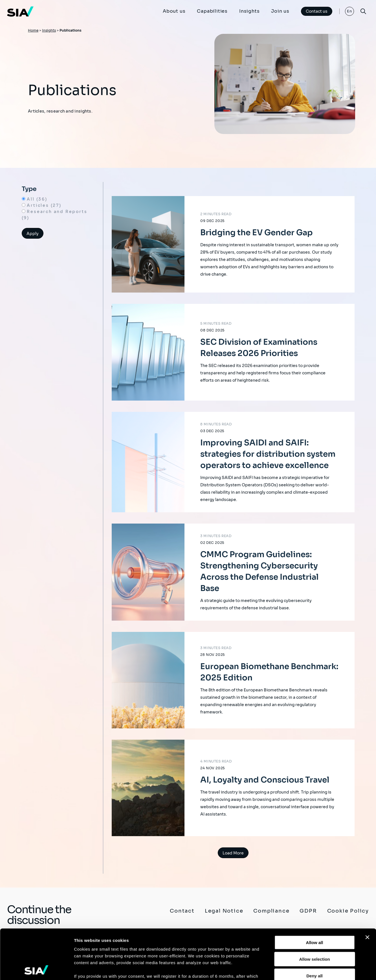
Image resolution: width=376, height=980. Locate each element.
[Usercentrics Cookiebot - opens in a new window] (37, 969)
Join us (280, 11)
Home (33, 30)
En (350, 11)
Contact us (317, 11)
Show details (296, 969)
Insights (249, 11)
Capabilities (212, 11)
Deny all (315, 926)
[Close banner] (367, 888)
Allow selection (314, 909)
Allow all (315, 893)
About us (174, 11)
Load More (233, 853)
